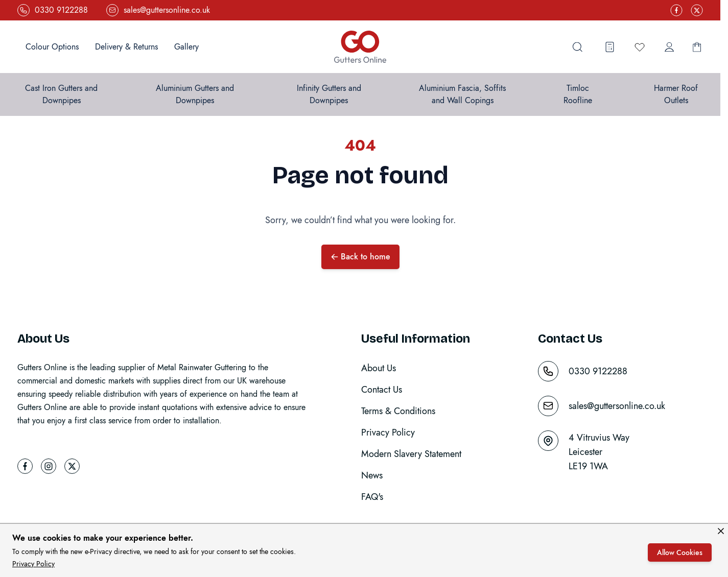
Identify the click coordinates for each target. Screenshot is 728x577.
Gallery (186, 47)
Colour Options (52, 47)
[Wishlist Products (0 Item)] (640, 47)
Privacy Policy (33, 564)
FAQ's (372, 497)
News (372, 475)
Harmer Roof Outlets (676, 94)
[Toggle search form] (577, 47)
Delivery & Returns (126, 47)
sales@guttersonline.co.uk (617, 406)
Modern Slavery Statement (411, 454)
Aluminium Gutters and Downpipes (195, 94)
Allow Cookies (680, 552)
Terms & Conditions (398, 411)
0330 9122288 (598, 371)
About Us (379, 368)
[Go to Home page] (360, 47)
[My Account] (669, 47)
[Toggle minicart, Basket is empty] (697, 47)
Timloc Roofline (578, 94)
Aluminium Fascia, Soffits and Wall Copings (462, 94)
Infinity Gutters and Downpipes (329, 94)
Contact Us (382, 390)
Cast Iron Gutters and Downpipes (61, 94)
